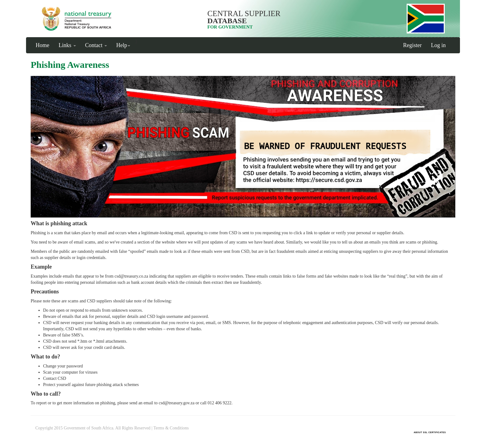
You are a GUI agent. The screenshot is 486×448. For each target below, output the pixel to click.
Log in (439, 45)
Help (123, 45)
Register (413, 45)
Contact (96, 45)
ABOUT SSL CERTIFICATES (430, 432)
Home (42, 45)
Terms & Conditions (171, 428)
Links (67, 45)
